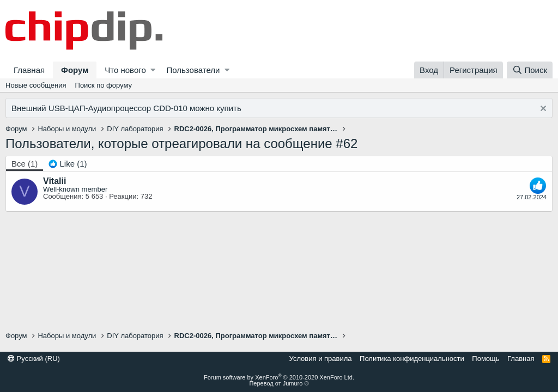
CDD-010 (170, 108)
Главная (29, 70)
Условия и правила (321, 359)
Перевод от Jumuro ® (279, 383)
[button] (153, 70)
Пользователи (193, 70)
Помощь (486, 359)
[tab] (68, 164)
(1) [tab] (25, 164)
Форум (75, 70)
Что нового (125, 70)
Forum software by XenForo (279, 377)
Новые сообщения (36, 85)
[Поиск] (530, 70)
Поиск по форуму (104, 85)
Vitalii (54, 181)
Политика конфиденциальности (412, 359)
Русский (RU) (34, 359)
